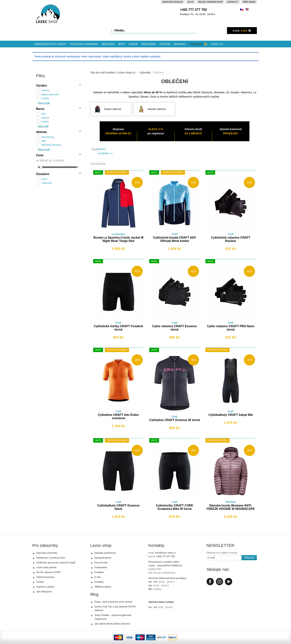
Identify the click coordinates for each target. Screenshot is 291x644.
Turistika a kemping (84, 44)
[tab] (58, 86)
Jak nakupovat (44, 592)
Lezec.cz (217, 44)
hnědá (45, 121)
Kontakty (233, 2)
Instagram (219, 582)
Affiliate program (103, 587)
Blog (191, 2)
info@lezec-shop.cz (166, 553)
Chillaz (45, 98)
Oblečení (108, 44)
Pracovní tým (101, 563)
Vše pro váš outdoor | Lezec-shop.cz (113, 72)
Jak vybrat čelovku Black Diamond (112, 624)
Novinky (180, 44)
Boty (122, 44)
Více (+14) (44, 103)
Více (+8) (43, 126)
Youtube (229, 582)
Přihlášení (249, 2)
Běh (44, 140)
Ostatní (165, 44)
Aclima (45, 90)
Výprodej (196, 44)
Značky (40, 582)
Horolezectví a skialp (50, 44)
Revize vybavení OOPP (210, 2)
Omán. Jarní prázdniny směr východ (113, 602)
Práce (133, 44)
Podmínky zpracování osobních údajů (56, 563)
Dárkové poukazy (173, 2)
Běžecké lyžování (51, 144)
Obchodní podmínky (47, 553)
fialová (45, 117)
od (37, 160)
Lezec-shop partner (46, 567)
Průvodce (149, 44)
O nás (98, 577)
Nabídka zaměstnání (105, 553)
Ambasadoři (101, 567)
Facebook (210, 582)
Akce (44, 178)
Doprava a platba (45, 587)
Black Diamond (50, 94)
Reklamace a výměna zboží (51, 558)
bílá (44, 113)
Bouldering (48, 136)
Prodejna (99, 572)
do (50, 160)
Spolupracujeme (103, 558)
